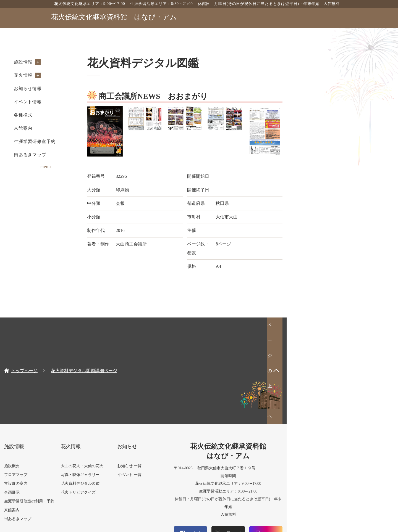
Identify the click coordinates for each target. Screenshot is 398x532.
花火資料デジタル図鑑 (130, 397)
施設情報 (70, 62)
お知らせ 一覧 (183, 380)
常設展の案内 (63, 397)
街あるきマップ (77, 155)
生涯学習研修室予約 (82, 141)
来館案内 (70, 128)
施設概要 (59, 380)
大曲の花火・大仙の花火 (132, 380)
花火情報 (70, 75)
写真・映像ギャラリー (130, 389)
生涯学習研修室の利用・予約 (76, 415)
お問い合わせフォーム (318, 482)
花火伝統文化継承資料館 (114, 17)
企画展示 (59, 406)
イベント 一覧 (183, 389)
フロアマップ (63, 389)
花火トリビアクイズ (129, 406)
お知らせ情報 (75, 88)
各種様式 (70, 115)
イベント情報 (75, 102)
